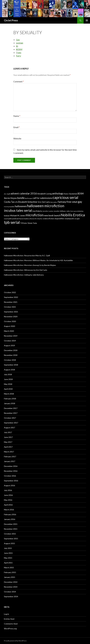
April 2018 (8, 389)
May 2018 (8, 384)
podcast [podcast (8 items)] (16, 219)
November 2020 (11, 317)
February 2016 (10, 514)
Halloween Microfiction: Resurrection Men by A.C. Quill (27, 255)
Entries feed (9, 619)
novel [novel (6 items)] (6, 219)
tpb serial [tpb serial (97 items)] (12, 222)
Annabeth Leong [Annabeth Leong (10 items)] (44, 194)
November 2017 (11, 413)
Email (17, 127)
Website (17, 138)
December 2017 (11, 408)
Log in (6, 614)
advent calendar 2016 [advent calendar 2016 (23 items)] (24, 193)
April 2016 (8, 505)
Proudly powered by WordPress (15, 641)
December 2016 (11, 466)
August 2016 (9, 485)
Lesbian (20, 43)
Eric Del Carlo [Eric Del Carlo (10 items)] (44, 202)
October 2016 (10, 476)
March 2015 (9, 568)
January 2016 (10, 519)
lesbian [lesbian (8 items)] (7, 216)
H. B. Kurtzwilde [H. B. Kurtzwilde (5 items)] (9, 207)
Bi (17, 46)
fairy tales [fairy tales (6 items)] (54, 202)
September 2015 (11, 539)
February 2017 (10, 456)
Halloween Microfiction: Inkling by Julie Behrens (24, 275)
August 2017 (9, 428)
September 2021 (11, 312)
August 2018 (9, 370)
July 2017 (8, 432)
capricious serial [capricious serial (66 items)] (65, 197)
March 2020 (9, 331)
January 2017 (10, 461)
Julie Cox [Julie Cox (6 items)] (70, 211)
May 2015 (8, 558)
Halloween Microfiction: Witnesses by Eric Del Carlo (26, 270)
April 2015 (8, 563)
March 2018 (9, 394)
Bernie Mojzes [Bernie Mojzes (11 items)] (10, 198)
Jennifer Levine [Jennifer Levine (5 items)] (48, 211)
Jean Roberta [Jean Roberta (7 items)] (37, 211)
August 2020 (9, 326)
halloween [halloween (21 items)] (21, 206)
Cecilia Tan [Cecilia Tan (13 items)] (9, 202)
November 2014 (11, 587)
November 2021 (11, 302)
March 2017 (9, 452)
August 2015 (9, 543)
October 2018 (10, 360)
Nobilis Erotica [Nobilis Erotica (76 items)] (73, 215)
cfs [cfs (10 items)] (16, 202)
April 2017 (8, 447)
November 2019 (11, 336)
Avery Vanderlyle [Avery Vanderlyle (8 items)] (71, 194)
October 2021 (10, 307)
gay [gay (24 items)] (80, 202)
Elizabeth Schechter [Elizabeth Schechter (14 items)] (28, 202)
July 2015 (8, 548)
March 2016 (9, 510)
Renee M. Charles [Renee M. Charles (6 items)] (36, 219)
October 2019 (10, 341)
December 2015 (11, 524)
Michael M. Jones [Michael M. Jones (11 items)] (17, 215)
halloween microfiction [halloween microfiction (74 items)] (46, 206)
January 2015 (10, 577)
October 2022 (10, 292)
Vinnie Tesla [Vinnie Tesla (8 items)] (32, 223)
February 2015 (10, 572)
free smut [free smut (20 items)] (72, 202)
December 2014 (11, 582)
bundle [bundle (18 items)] (21, 198)
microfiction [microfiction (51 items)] (35, 215)
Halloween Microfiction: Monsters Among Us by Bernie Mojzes (30, 265)
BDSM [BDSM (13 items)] (81, 194)
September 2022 (11, 297)
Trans (19, 52)
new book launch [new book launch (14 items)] (52, 215)
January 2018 (10, 403)
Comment (19, 81)
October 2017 (10, 418)
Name (17, 116)
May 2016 (8, 500)
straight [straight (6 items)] (77, 219)
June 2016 (8, 495)
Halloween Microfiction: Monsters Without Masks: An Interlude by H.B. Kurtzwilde (38, 260)
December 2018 (11, 350)
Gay (18, 40)
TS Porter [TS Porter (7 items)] (24, 223)
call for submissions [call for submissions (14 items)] (42, 198)
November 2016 (11, 471)
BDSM (19, 49)
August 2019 (9, 345)
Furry (18, 56)
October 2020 (10, 321)
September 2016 (11, 481)
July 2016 (8, 490)
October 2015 (10, 534)
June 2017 (8, 437)
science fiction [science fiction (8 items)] (48, 219)
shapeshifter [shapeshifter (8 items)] (59, 219)
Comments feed (11, 624)
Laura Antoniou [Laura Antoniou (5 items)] (78, 211)
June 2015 (8, 553)
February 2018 (10, 399)
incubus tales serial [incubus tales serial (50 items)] (18, 210)
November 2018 (11, 355)
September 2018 (11, 365)
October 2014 (10, 592)
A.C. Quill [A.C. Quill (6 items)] (7, 194)
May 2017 (8, 442)
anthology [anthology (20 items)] (58, 193)
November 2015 (11, 529)
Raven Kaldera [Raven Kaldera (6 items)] (24, 219)
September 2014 (11, 596)
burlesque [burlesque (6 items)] (29, 198)
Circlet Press (11, 20)
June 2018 (8, 379)
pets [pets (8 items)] (10, 219)
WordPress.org (10, 629)
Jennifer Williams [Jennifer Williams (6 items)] (60, 211)
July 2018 (8, 374)
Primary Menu (87, 20)
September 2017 (11, 423)
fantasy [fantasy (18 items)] (62, 202)
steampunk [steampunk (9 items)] (69, 218)
